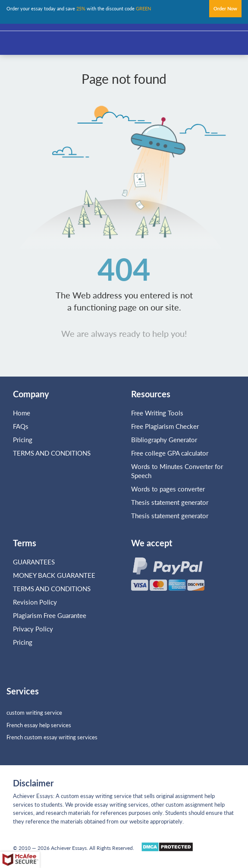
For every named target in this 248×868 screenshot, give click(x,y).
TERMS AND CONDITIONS (53, 453)
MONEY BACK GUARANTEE (54, 575)
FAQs (21, 426)
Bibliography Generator (164, 440)
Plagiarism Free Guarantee (50, 615)
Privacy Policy (33, 629)
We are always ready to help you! (124, 333)
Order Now (225, 8)
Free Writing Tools (157, 413)
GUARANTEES (34, 562)
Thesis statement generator (170, 502)
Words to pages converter (168, 489)
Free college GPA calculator (170, 453)
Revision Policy (35, 602)
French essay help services (39, 725)
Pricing (23, 440)
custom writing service (34, 713)
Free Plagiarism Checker (165, 426)
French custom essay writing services (52, 737)
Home (22, 413)
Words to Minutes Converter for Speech (177, 471)
